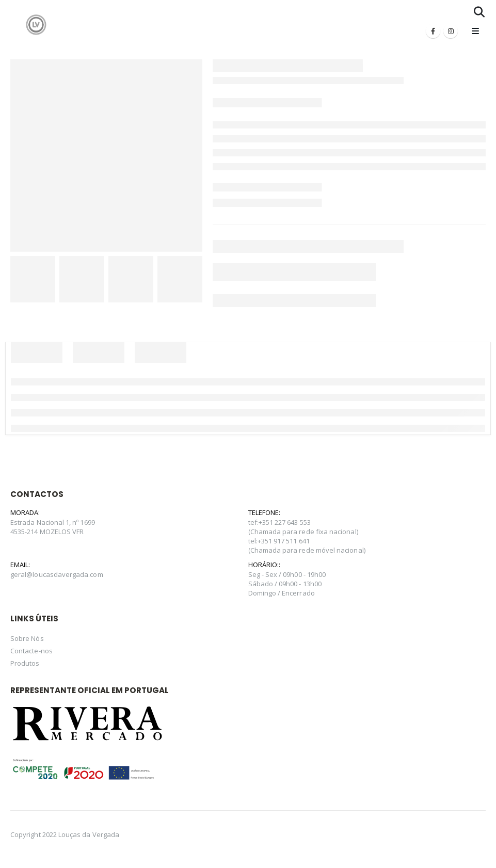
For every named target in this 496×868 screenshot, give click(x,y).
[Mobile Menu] (475, 31)
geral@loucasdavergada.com (57, 574)
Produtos (25, 663)
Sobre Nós (27, 638)
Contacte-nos (31, 651)
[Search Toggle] (479, 12)
